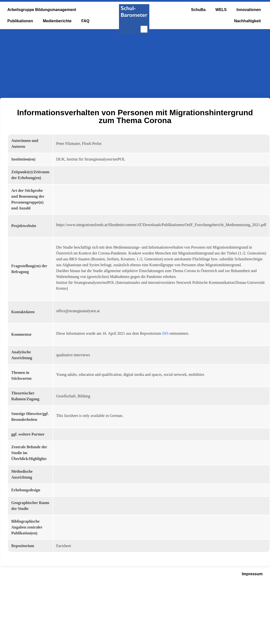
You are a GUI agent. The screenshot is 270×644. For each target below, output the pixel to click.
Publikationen (20, 21)
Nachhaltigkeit (247, 21)
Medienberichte (57, 21)
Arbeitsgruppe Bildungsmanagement (42, 10)
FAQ (85, 21)
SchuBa (198, 10)
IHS (165, 333)
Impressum (252, 574)
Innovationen (249, 10)
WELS (221, 10)
